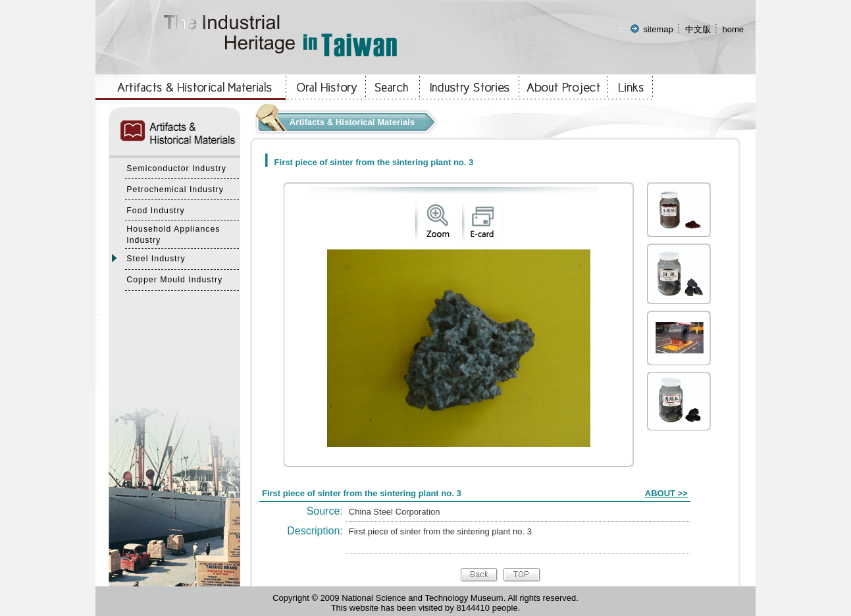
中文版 (698, 29)
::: (622, 29)
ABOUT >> (666, 493)
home (733, 29)
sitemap (658, 29)
